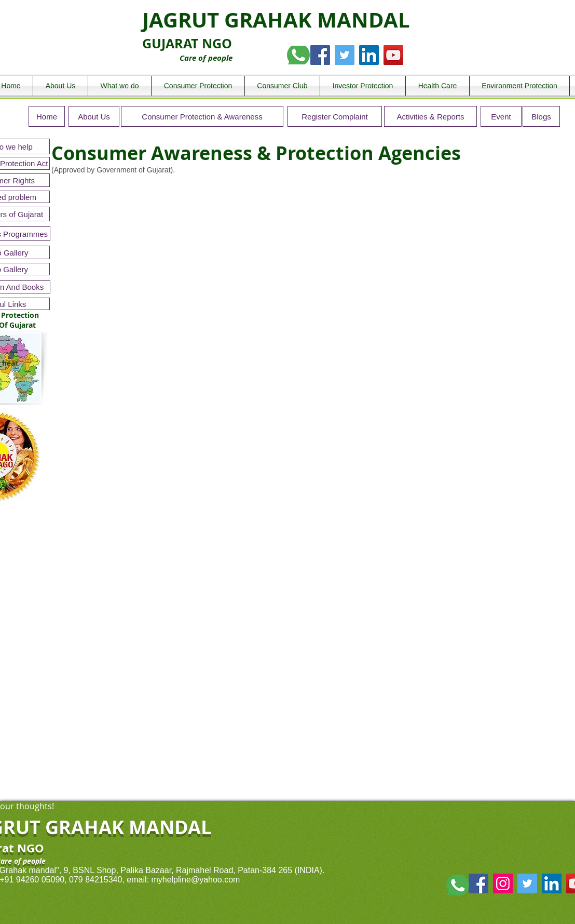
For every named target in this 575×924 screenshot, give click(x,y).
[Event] (501, 116)
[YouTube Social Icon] (393, 55)
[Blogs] (541, 116)
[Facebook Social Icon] (320, 55)
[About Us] (94, 116)
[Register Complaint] (335, 116)
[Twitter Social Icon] (345, 55)
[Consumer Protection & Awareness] (202, 116)
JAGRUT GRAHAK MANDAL (276, 20)
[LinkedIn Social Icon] (369, 55)
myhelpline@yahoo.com (195, 880)
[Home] (47, 116)
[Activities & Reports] (430, 116)
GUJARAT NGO (187, 43)
